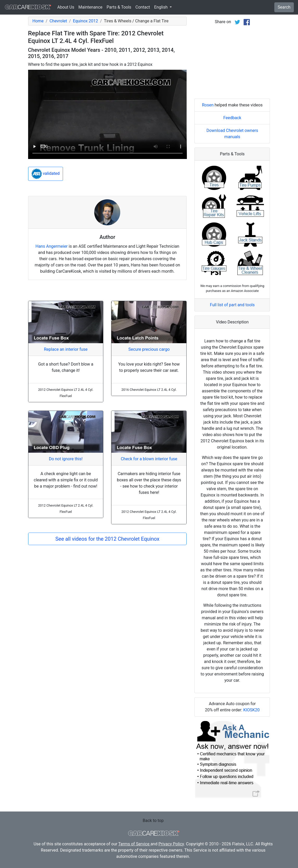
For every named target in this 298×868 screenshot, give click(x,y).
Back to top (153, 821)
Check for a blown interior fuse (149, 459)
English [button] (161, 7)
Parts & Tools (119, 7)
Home (38, 21)
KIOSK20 (252, 710)
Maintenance (90, 7)
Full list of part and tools (232, 305)
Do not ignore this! (66, 459)
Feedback (232, 118)
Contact (143, 7)
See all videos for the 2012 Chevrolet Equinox (107, 539)
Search (284, 7)
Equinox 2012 (85, 21)
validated (46, 174)
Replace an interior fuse (66, 349)
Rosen (208, 105)
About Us (66, 7)
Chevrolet (58, 21)
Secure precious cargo (149, 349)
